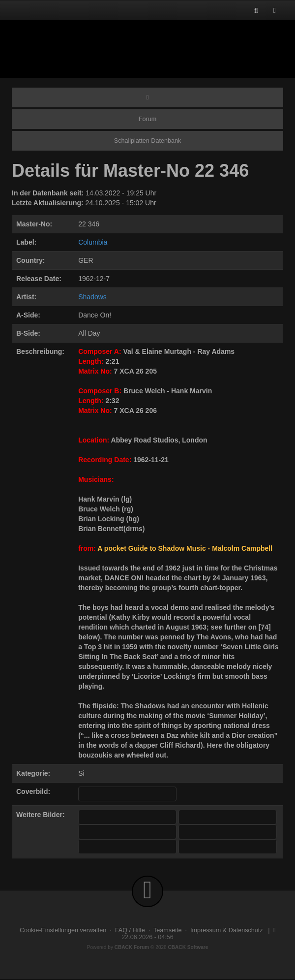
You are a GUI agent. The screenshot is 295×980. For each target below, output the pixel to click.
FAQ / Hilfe (130, 930)
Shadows (92, 297)
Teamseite (167, 930)
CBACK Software (188, 947)
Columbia (93, 242)
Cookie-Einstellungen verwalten (63, 930)
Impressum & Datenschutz (227, 930)
